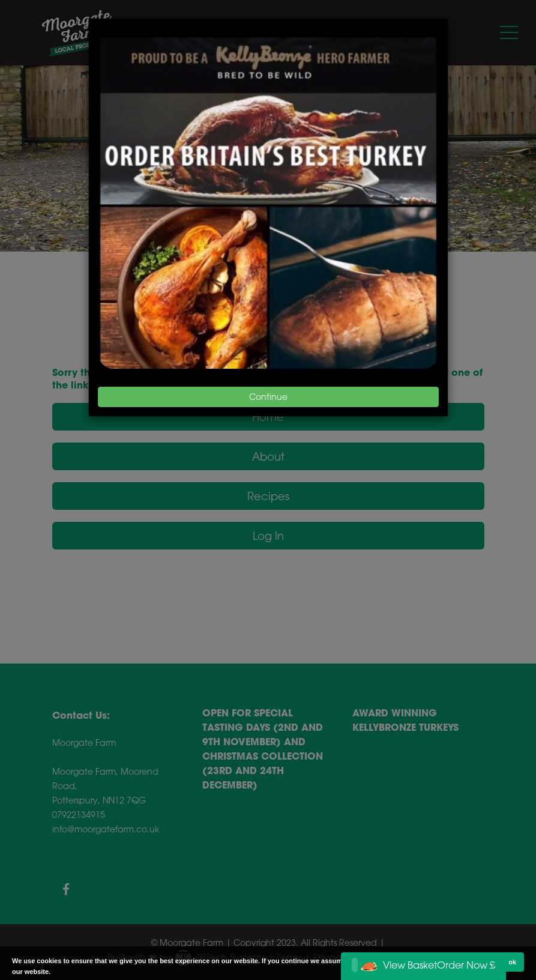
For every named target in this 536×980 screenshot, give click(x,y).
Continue (268, 397)
